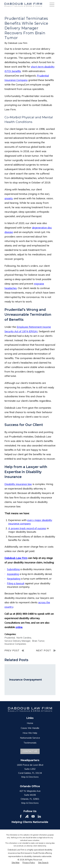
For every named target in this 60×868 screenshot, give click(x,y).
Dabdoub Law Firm (16, 558)
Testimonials (30, 743)
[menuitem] (16, 863)
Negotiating (14, 579)
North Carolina (24, 638)
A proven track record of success (27, 528)
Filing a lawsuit (16, 583)
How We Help (30, 733)
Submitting (13, 569)
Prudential (10, 638)
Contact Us (30, 751)
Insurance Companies (15, 644)
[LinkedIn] (39, 816)
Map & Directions (30, 777)
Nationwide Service (30, 738)
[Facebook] (21, 816)
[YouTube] (33, 816)
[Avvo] (27, 816)
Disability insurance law (18, 484)
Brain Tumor (38, 641)
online (19, 627)
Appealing (13, 574)
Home (30, 723)
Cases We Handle (30, 728)
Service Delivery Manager (18, 641)
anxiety (9, 198)
